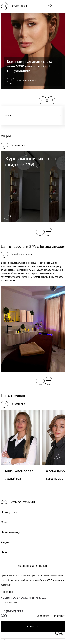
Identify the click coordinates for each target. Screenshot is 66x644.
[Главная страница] (21, 6)
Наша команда (11, 532)
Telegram (59, 616)
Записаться (33, 626)
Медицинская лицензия (33, 566)
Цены (4, 552)
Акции (5, 542)
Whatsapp (43, 616)
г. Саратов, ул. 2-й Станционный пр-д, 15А (23, 598)
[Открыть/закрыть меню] (62, 6)
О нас (5, 522)
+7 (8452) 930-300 (12, 613)
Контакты (7, 592)
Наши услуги (9, 512)
